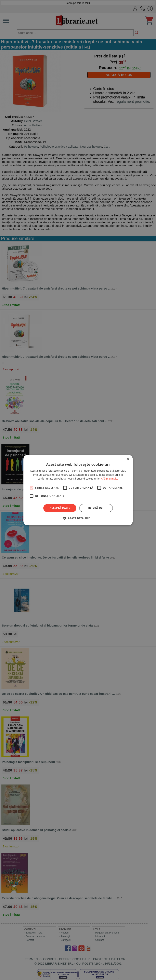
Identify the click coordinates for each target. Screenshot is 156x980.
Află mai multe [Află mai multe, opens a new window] (110, 479)
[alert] (78, 490)
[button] (78, 518)
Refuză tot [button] (96, 508)
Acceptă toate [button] (60, 508)
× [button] (128, 459)
